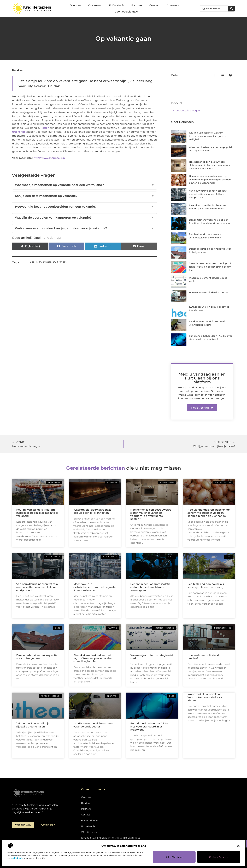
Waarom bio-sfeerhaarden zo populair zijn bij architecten (92, 511)
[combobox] (214, 9)
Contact (155, 5)
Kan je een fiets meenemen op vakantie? (85, 196)
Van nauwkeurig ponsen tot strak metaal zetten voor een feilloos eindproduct (208, 194)
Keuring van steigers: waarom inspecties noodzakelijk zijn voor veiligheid (208, 136)
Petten (45, 128)
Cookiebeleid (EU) (126, 12)
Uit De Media (116, 5)
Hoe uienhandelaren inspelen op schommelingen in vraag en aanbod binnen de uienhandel (210, 179)
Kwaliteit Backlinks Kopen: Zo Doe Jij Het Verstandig (110, 838)
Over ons (75, 5)
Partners (137, 5)
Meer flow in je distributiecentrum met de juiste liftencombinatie (95, 587)
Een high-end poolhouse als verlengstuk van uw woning (206, 585)
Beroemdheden (90, 820)
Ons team (95, 5)
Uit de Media (88, 826)
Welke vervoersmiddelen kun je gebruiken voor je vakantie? (85, 229)
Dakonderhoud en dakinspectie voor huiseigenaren (37, 657)
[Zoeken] (232, 9)
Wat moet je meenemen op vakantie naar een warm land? (85, 185)
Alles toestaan (174, 857)
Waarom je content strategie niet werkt (152, 657)
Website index (89, 832)
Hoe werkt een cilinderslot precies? (209, 292)
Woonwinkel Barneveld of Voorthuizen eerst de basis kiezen (205, 697)
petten (47, 262)
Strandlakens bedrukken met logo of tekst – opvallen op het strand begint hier (210, 267)
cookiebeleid (17, 858)
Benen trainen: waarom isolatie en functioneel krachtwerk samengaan (150, 587)
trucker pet (19, 132)
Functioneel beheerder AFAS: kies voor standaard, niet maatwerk (149, 727)
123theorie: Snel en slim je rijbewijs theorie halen (33, 725)
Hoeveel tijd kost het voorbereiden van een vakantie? (85, 207)
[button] (238, 846)
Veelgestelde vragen (188, 111)
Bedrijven (18, 70)
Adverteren (174, 5)
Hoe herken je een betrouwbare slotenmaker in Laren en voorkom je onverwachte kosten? (210, 165)
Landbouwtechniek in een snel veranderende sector (93, 725)
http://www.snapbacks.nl (50, 158)
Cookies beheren (219, 857)
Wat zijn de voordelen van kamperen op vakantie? (85, 218)
